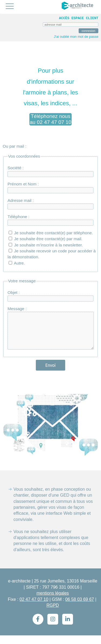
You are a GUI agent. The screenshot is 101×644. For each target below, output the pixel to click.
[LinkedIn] (68, 628)
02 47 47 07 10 (34, 608)
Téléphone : (18, 217)
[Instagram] (53, 628)
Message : (17, 309)
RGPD (53, 614)
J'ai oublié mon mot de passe (76, 37)
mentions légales (53, 602)
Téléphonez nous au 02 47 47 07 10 (50, 119)
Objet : (14, 292)
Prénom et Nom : (23, 184)
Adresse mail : (21, 200)
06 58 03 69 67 (80, 608)
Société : (16, 168)
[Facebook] (38, 628)
